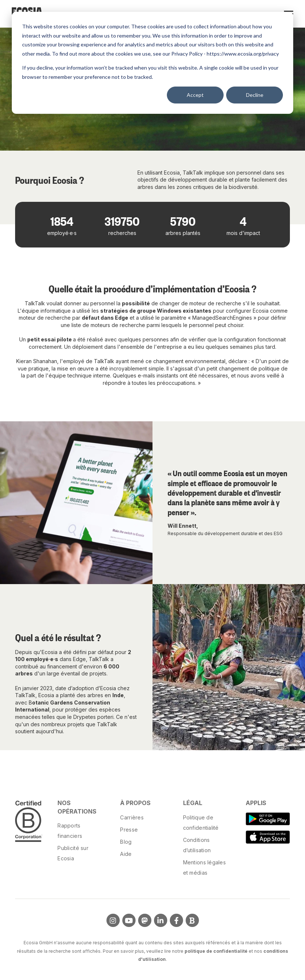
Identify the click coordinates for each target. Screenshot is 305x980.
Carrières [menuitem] (132, 817)
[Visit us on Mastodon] (145, 920)
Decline (255, 95)
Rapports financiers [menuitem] (70, 831)
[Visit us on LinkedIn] (161, 920)
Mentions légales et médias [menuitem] (204, 867)
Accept (195, 95)
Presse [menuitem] (129, 830)
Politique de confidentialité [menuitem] (201, 823)
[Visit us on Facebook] (176, 920)
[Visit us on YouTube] (129, 920)
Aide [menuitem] (126, 854)
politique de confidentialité (216, 951)
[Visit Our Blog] (192, 920)
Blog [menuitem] (126, 842)
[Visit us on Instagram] (113, 920)
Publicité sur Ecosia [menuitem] (73, 853)
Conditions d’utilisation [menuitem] (197, 845)
